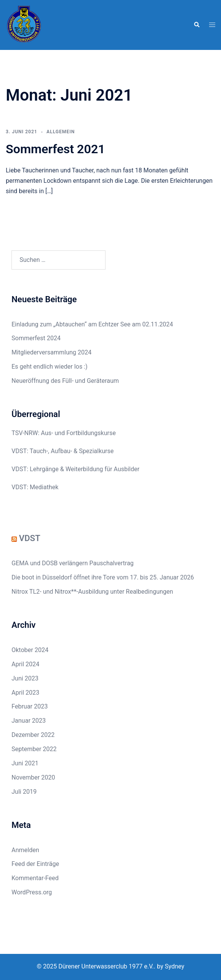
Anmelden (25, 850)
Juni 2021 (25, 763)
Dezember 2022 (33, 735)
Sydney (174, 966)
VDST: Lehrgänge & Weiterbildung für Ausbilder (75, 469)
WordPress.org (32, 892)
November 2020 (33, 777)
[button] (196, 25)
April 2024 (26, 664)
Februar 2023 (30, 706)
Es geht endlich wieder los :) (49, 367)
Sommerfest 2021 (55, 149)
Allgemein (61, 132)
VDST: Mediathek (35, 487)
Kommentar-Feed (35, 878)
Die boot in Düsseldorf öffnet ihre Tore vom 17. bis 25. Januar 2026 (103, 577)
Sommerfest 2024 (36, 338)
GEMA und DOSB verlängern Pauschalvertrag (73, 563)
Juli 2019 (24, 792)
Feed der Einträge (35, 864)
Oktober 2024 (30, 650)
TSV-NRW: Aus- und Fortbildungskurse (64, 433)
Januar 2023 (29, 721)
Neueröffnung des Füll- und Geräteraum (65, 381)
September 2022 (34, 749)
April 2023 (26, 693)
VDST (30, 538)
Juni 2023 (25, 678)
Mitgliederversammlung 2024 (51, 352)
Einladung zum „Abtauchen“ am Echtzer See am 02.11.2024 (92, 324)
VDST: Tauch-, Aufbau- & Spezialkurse (63, 451)
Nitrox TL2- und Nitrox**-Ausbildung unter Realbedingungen (92, 592)
